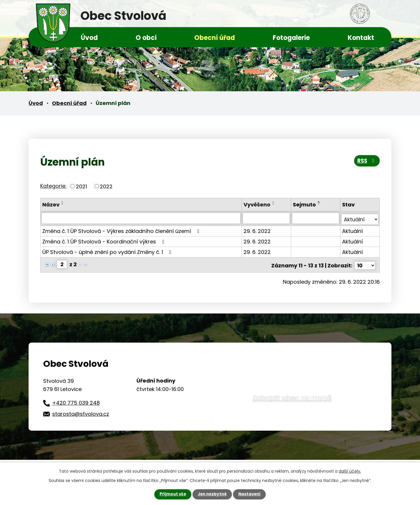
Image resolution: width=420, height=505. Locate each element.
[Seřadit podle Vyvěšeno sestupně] (274, 204)
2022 (106, 186)
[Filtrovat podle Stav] (360, 218)
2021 (81, 186)
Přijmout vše (171, 494)
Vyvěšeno (258, 205)
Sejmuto (305, 205)
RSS (366, 161)
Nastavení (251, 494)
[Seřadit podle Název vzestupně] (63, 202)
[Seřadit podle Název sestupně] (63, 204)
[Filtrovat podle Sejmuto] (316, 218)
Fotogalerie (291, 38)
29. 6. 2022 (258, 230)
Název (51, 205)
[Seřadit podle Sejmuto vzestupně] (319, 202)
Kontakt (361, 38)
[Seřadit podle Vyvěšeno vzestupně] (274, 202)
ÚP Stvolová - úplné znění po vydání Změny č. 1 (108, 251)
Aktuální (352, 230)
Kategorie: (53, 186)
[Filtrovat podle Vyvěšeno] (267, 218)
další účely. (350, 471)
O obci (146, 38)
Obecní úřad (215, 38)
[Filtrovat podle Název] (141, 218)
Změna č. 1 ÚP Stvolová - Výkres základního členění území (122, 230)
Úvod (89, 38)
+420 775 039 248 (76, 400)
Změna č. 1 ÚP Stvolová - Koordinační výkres (105, 240)
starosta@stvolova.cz (81, 412)
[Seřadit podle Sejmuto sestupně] (319, 204)
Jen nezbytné (212, 494)
